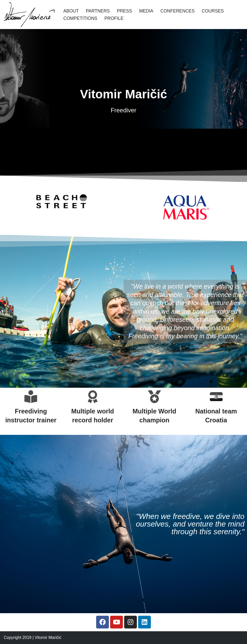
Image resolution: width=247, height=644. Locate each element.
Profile (114, 18)
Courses (213, 11)
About (71, 11)
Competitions (80, 18)
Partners (98, 11)
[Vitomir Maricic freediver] (29, 15)
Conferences (178, 11)
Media (146, 11)
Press (125, 11)
